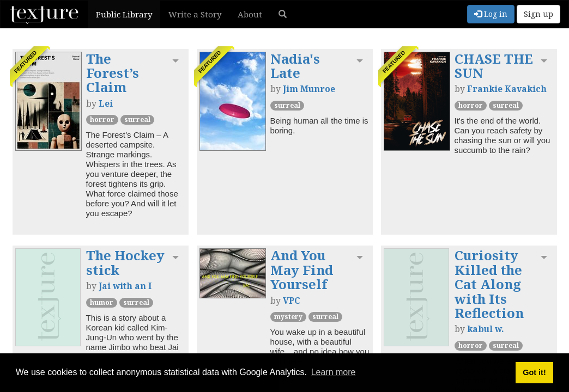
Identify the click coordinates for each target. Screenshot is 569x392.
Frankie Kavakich (507, 89)
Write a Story (195, 14)
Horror (102, 120)
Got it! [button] (534, 372)
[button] (283, 14)
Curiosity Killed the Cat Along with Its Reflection (489, 284)
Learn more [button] (334, 372)
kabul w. (485, 329)
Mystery (288, 317)
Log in (491, 14)
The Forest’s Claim (113, 73)
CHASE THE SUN (494, 66)
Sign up (538, 14)
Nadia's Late (295, 66)
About (250, 14)
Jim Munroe (309, 89)
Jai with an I (125, 286)
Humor (102, 302)
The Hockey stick (125, 262)
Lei (106, 103)
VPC (292, 301)
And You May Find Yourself (302, 269)
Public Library (124, 14)
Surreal (137, 120)
